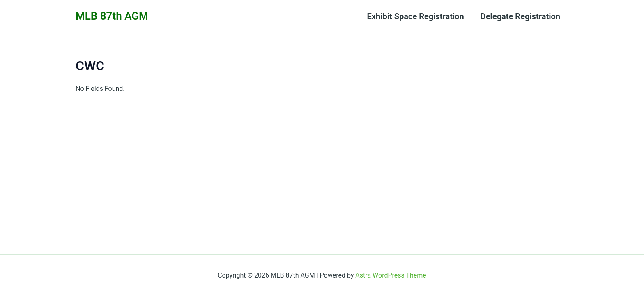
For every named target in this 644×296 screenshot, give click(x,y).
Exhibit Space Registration (416, 16)
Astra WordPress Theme (391, 275)
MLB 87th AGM (112, 16)
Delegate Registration (520, 16)
